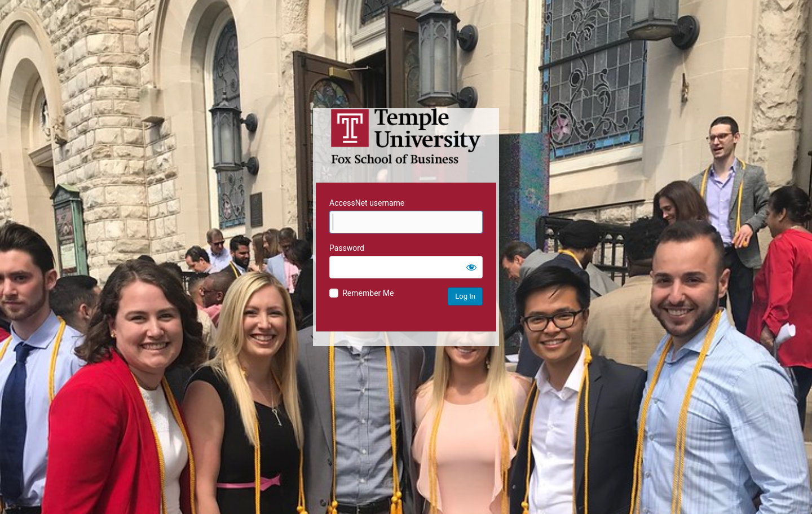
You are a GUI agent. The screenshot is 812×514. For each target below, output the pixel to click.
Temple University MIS (406, 136)
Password (347, 248)
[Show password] (471, 267)
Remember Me (368, 293)
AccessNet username (367, 203)
